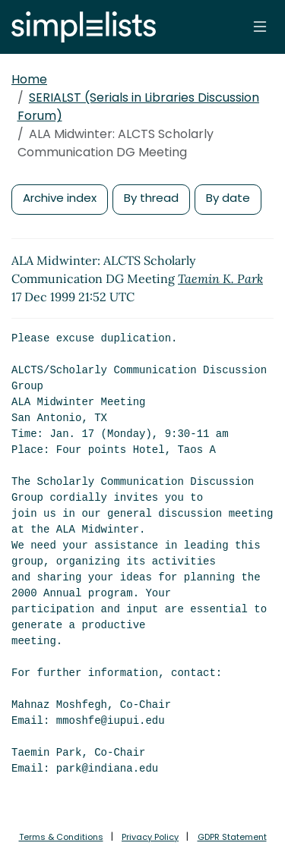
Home (29, 79)
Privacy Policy (150, 837)
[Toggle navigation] (260, 27)
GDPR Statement (232, 837)
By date (228, 198)
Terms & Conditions (61, 837)
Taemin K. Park (220, 278)
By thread (151, 198)
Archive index (60, 198)
